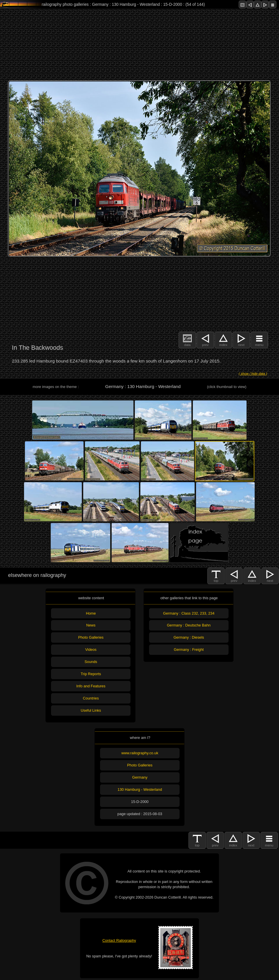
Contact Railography (119, 940)
